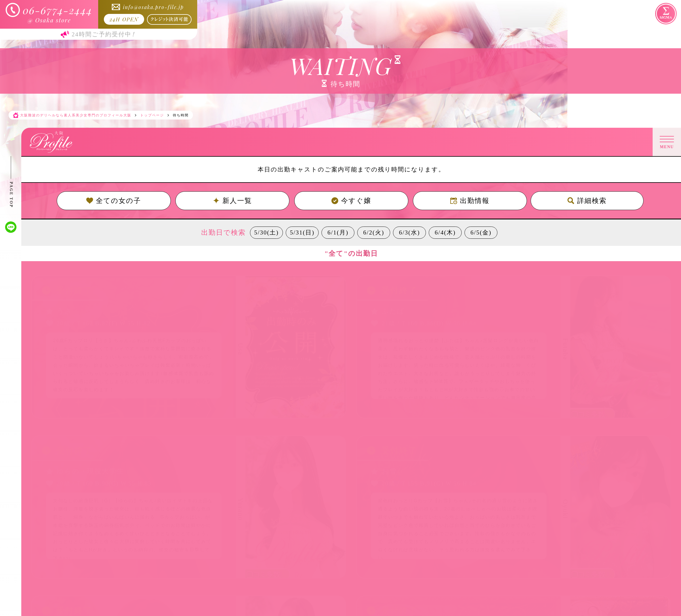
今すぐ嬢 (351, 201)
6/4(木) (445, 232)
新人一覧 (232, 201)
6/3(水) (409, 232)
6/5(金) (481, 232)
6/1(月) (338, 232)
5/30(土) (266, 232)
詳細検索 (587, 201)
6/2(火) (374, 232)
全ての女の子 (114, 201)
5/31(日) (302, 232)
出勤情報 (470, 201)
